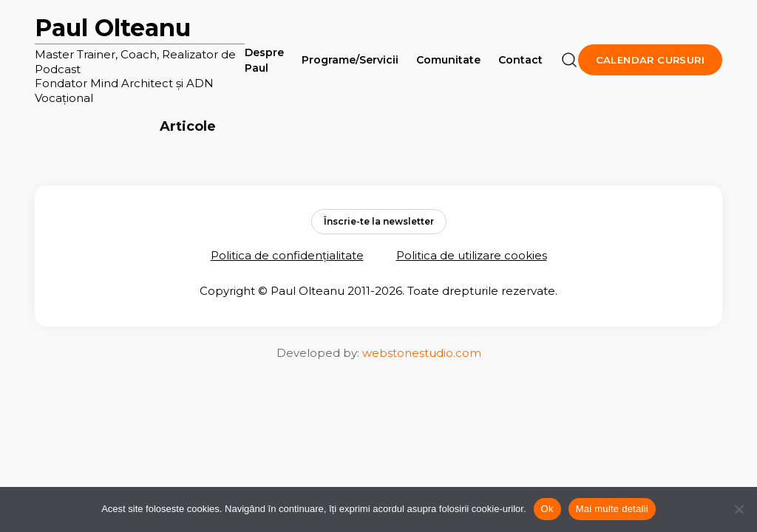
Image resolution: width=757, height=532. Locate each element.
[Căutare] (569, 60)
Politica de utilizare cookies (472, 255)
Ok (547, 509)
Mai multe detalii (612, 509)
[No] (739, 509)
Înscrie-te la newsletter (379, 221)
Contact (520, 60)
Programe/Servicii (350, 60)
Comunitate (448, 60)
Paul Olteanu (113, 28)
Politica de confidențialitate (287, 255)
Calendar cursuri (650, 60)
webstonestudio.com (422, 353)
